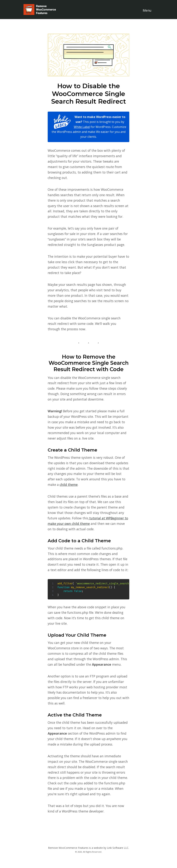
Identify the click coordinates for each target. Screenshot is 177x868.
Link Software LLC (118, 848)
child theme (69, 485)
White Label (82, 127)
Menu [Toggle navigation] (147, 10)
